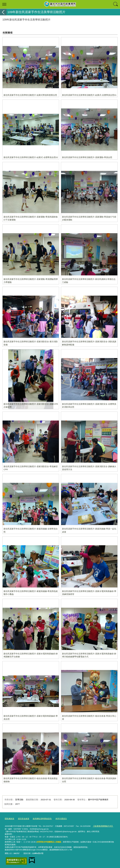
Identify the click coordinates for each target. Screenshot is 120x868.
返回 (3, 12)
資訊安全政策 (22, 818)
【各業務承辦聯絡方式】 (102, 825)
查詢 (116, 4)
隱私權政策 (9, 818)
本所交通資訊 (58, 818)
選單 (4, 4)
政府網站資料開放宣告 (40, 818)
